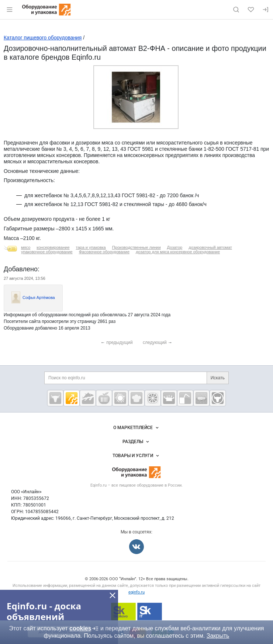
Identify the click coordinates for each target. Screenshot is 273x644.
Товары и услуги (136, 456)
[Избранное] (251, 10)
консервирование (53, 247)
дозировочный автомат (210, 247)
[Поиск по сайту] (236, 10)
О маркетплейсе (137, 428)
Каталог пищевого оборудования (43, 38)
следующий (155, 342)
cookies (84, 629)
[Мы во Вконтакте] (136, 547)
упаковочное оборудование (47, 252)
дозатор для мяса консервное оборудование (178, 252)
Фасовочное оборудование (104, 252)
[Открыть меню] (10, 10)
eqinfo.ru (136, 592)
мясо (26, 247)
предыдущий (120, 342)
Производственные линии (136, 247)
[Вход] (266, 10)
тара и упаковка (91, 247)
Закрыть (218, 636)
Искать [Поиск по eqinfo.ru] (218, 378)
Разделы (136, 442)
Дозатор (175, 247)
